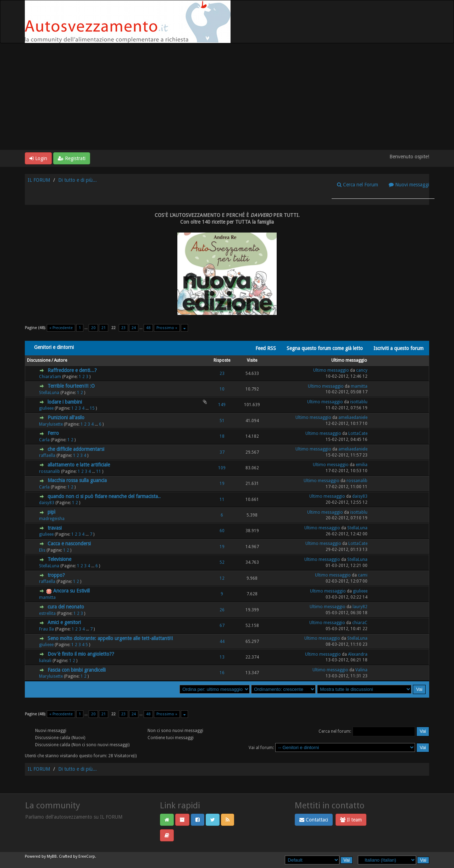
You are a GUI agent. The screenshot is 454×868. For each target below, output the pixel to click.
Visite (252, 360)
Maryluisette (51, 424)
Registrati (72, 158)
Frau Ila (46, 629)
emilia (362, 465)
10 (222, 389)
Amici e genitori (64, 622)
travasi (55, 528)
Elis (42, 550)
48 (148, 328)
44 (222, 642)
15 (92, 408)
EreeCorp (87, 856)
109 (222, 468)
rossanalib (49, 471)
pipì (51, 512)
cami (363, 575)
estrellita (47, 613)
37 (222, 452)
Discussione (39, 360)
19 (222, 484)
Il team (351, 820)
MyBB (52, 856)
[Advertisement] (227, 97)
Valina (361, 670)
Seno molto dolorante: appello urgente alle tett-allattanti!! (110, 638)
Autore (60, 360)
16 (222, 673)
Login (38, 158)
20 (93, 328)
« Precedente (61, 328)
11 (99, 471)
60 (222, 531)
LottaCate (358, 433)
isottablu (359, 402)
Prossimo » (167, 328)
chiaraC (360, 623)
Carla (44, 440)
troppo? (56, 575)
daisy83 (47, 503)
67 (222, 626)
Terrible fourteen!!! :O (71, 386)
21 (104, 328)
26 (222, 610)
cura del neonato (66, 607)
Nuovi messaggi (409, 185)
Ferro (53, 433)
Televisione (59, 559)
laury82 (360, 607)
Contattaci (314, 820)
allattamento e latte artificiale (79, 465)
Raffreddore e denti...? (72, 370)
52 (222, 562)
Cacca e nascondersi (69, 544)
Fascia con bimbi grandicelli (77, 670)
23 (123, 328)
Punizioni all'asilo (66, 417)
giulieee (46, 408)
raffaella (47, 455)
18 (222, 436)
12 (222, 578)
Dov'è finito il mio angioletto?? (81, 654)
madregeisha (52, 519)
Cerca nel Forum (358, 185)
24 (134, 328)
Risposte (222, 360)
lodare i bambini (65, 402)
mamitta (359, 386)
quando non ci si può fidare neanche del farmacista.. (104, 496)
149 (222, 405)
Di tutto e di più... (77, 180)
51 (222, 421)
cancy (362, 370)
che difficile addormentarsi (76, 449)
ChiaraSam (50, 377)
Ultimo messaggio (349, 360)
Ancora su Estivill (71, 591)
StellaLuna (49, 393)
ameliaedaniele (353, 417)
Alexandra (358, 654)
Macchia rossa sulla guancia (77, 480)
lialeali (45, 661)
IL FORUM (39, 180)
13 (222, 657)
